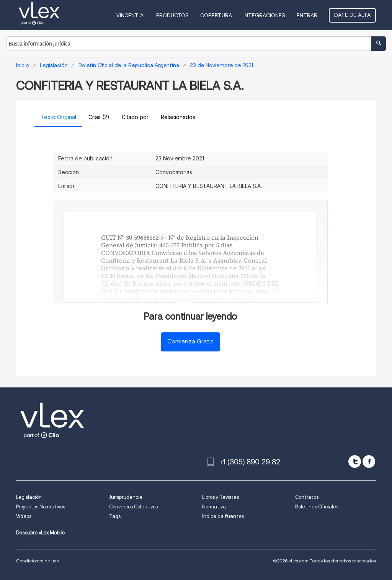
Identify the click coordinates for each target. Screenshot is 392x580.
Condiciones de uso (38, 561)
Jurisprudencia (126, 497)
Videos (24, 516)
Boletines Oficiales (317, 507)
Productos (172, 15)
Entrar (307, 15)
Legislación (29, 497)
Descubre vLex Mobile (40, 533)
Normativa (214, 507)
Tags (115, 516)
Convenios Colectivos (133, 507)
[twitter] (355, 462)
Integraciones (264, 15)
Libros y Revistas (220, 497)
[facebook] (369, 462)
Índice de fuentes (223, 516)
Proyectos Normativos (41, 507)
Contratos (307, 497)
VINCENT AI (131, 15)
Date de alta (352, 15)
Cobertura (216, 15)
